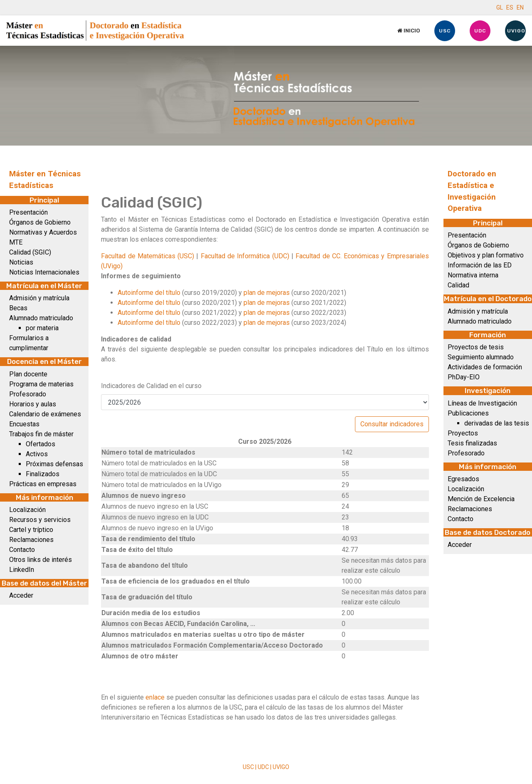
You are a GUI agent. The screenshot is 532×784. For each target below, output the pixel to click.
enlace (156, 697)
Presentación (28, 212)
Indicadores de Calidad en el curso (151, 386)
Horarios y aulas (33, 404)
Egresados (463, 479)
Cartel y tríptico (31, 530)
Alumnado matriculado (41, 318)
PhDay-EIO (464, 377)
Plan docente (28, 374)
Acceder (21, 595)
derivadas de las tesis (497, 423)
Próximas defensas (54, 464)
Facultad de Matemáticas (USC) (148, 256)
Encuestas (24, 424)
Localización (27, 510)
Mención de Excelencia (481, 499)
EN (520, 7)
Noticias (21, 262)
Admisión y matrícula (39, 298)
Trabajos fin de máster (41, 434)
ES (510, 7)
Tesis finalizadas (472, 443)
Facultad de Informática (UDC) (245, 256)
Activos (37, 454)
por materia (42, 328)
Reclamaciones (31, 540)
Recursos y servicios (40, 520)
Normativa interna (473, 275)
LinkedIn (22, 570)
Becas (18, 308)
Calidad (458, 285)
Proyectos (463, 433)
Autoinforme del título (149, 293)
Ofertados (41, 444)
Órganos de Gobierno (40, 222)
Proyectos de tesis (476, 347)
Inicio (409, 31)
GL (500, 7)
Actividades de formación (485, 367)
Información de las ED (480, 265)
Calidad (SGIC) (30, 252)
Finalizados (43, 474)
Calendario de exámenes (45, 414)
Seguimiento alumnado (481, 357)
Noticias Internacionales (44, 272)
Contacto (22, 550)
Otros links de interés (41, 560)
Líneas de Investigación (482, 403)
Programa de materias (41, 384)
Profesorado (28, 394)
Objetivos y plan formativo (486, 255)
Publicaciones (468, 413)
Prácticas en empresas (43, 484)
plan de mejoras (267, 293)
